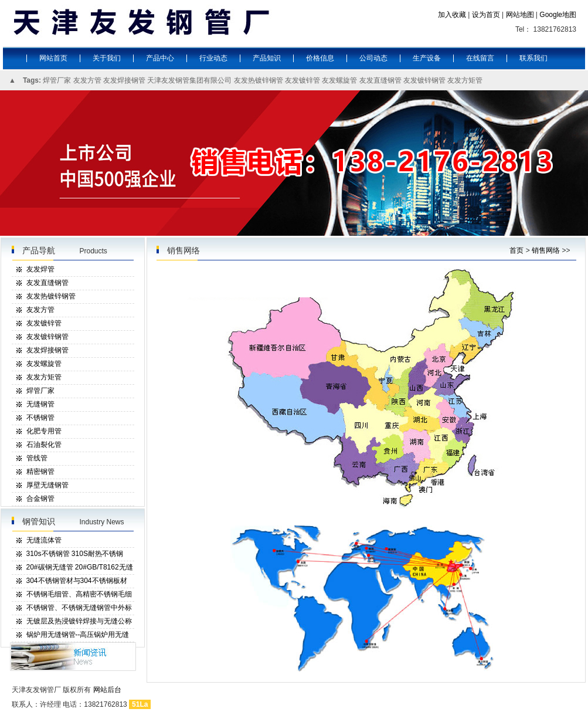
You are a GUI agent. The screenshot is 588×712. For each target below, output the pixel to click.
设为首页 (486, 15)
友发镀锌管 (303, 80)
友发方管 (87, 80)
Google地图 (558, 15)
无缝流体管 (44, 540)
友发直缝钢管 (380, 80)
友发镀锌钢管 (424, 80)
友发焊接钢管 (124, 80)
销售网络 (546, 250)
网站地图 (520, 15)
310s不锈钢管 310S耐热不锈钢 (75, 554)
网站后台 (107, 690)
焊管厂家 (57, 80)
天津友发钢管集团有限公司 (189, 80)
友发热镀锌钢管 (259, 80)
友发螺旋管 (339, 80)
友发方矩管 (465, 80)
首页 (516, 250)
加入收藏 (452, 15)
